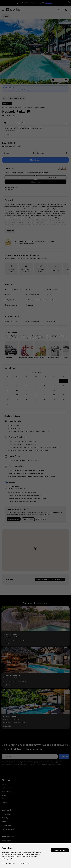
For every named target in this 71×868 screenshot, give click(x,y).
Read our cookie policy (9, 863)
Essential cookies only (24, 863)
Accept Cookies (60, 850)
